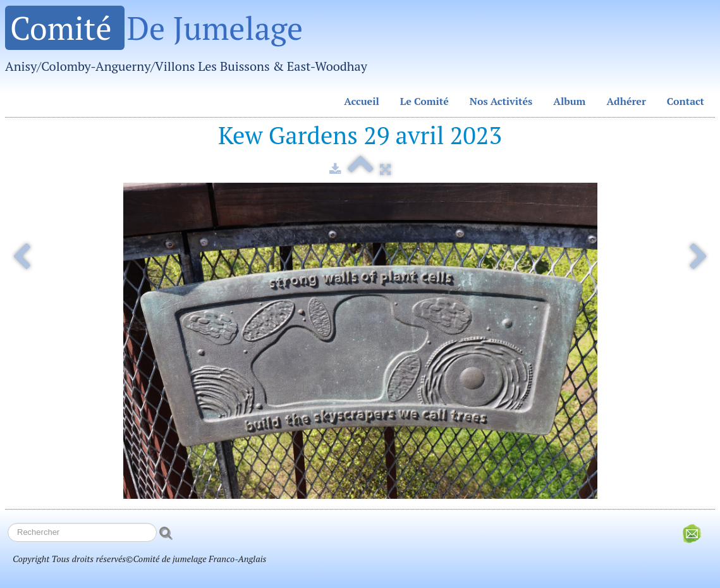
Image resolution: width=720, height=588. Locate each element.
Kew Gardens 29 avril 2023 (360, 135)
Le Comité (424, 101)
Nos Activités (501, 101)
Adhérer (626, 101)
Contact (686, 101)
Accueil (362, 101)
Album (569, 101)
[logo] (191, 44)
